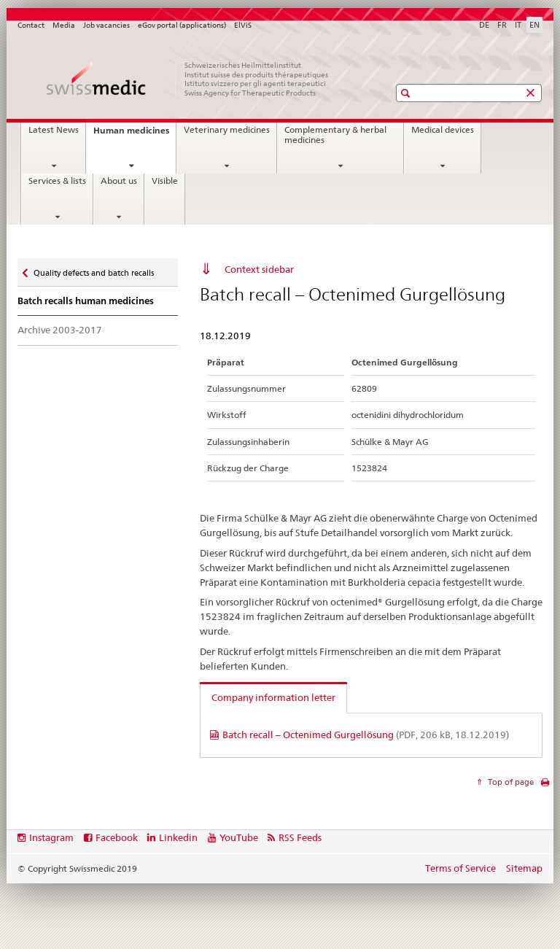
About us (119, 181)
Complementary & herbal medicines (335, 135)
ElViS (243, 25)
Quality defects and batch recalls (93, 270)
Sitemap (524, 868)
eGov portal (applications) (182, 25)
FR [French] (502, 25)
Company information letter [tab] (273, 697)
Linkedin (178, 837)
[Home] (189, 79)
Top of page (510, 782)
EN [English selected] (534, 25)
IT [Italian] (518, 25)
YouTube (239, 837)
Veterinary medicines (227, 130)
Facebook (117, 837)
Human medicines (135, 135)
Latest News (54, 130)
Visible (165, 181)
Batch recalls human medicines (86, 301)
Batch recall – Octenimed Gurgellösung (366, 735)
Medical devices (443, 130)
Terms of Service (460, 868)
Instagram (51, 837)
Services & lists (57, 181)
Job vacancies (106, 25)
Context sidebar (259, 269)
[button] (407, 93)
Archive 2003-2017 (60, 330)
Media (64, 25)
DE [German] (484, 25)
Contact (31, 25)
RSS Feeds (300, 837)
